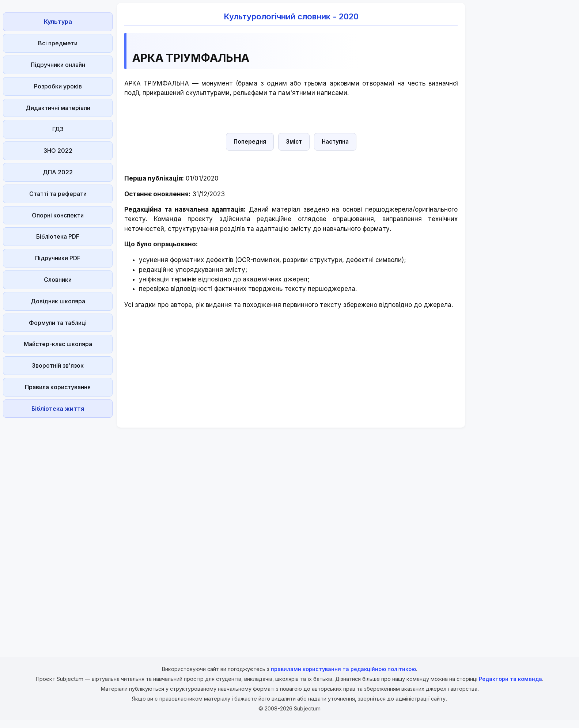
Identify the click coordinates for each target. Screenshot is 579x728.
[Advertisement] (58, 530)
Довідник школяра (58, 301)
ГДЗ (58, 129)
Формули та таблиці (58, 323)
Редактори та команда (510, 679)
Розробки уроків (58, 86)
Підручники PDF (58, 258)
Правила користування (58, 387)
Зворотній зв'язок (58, 365)
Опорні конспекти (58, 215)
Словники (58, 280)
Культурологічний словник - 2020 (291, 16)
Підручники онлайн (58, 65)
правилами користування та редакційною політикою (343, 669)
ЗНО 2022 (58, 151)
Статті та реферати (58, 194)
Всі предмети (58, 43)
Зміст (294, 142)
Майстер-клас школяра (58, 344)
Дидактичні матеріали (58, 108)
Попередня (250, 142)
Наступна (335, 142)
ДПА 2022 (58, 172)
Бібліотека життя (58, 409)
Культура (58, 22)
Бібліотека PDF (58, 236)
